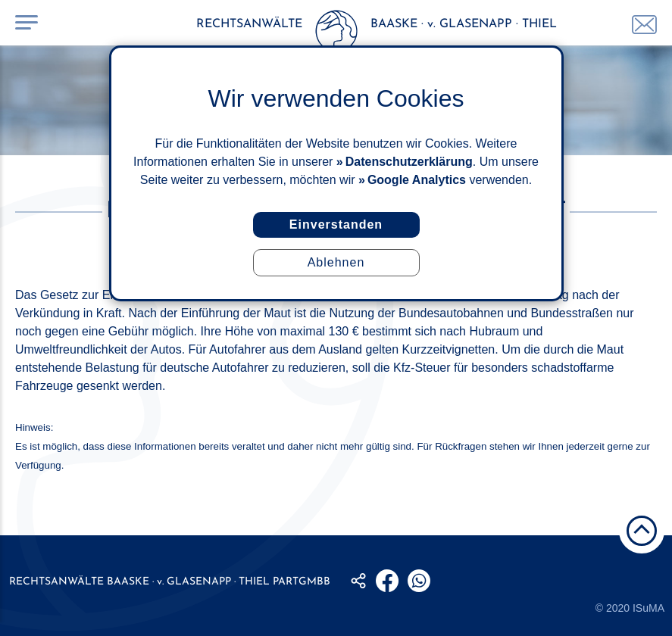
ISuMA (649, 608)
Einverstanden (336, 224)
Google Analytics (417, 180)
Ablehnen (336, 262)
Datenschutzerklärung (409, 162)
